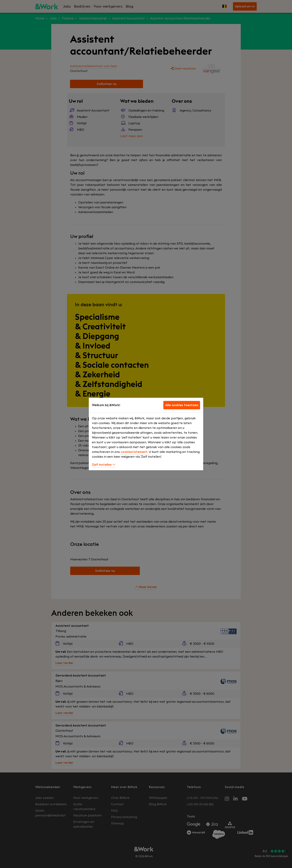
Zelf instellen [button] (104, 465)
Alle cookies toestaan (182, 405)
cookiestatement (134, 452)
